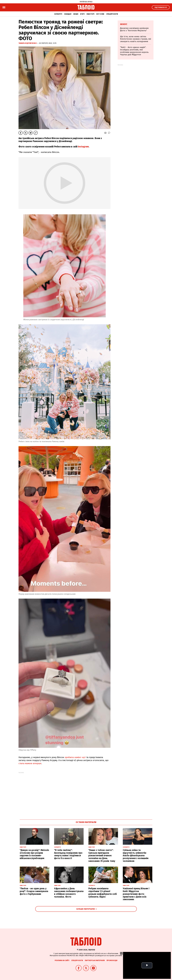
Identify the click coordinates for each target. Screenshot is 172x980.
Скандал (68, 14)
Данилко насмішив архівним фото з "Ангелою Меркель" (134, 29)
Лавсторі (90, 14)
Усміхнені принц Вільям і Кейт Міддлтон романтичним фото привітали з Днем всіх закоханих (136, 894)
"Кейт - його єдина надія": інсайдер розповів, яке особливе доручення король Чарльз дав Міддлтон (134, 51)
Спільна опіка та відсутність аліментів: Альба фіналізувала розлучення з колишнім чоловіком (136, 856)
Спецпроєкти (112, 14)
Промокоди (112, 960)
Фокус (124, 24)
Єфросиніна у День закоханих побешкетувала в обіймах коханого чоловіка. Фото (69, 893)
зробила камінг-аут (75, 757)
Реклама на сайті (62, 960)
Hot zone (100, 14)
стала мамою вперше (30, 763)
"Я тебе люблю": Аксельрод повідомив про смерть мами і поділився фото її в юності (68, 854)
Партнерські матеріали (95, 960)
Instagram (83, 147)
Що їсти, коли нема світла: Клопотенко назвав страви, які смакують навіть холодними (136, 39)
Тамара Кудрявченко (28, 43)
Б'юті (82, 14)
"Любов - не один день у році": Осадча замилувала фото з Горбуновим (34, 891)
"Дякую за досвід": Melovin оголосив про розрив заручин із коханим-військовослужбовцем (34, 854)
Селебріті (58, 14)
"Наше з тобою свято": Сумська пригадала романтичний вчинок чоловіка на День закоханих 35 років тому (102, 856)
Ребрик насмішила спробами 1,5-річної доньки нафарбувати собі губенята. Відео (103, 893)
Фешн (76, 14)
